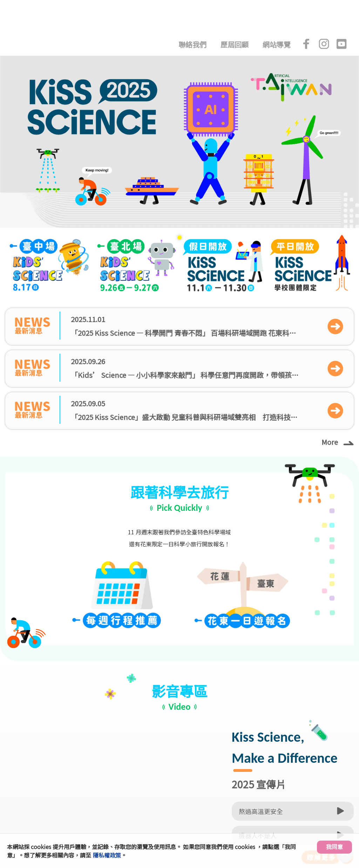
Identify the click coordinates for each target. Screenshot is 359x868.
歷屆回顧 (235, 45)
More (338, 442)
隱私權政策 (107, 855)
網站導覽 (277, 45)
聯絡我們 (192, 45)
